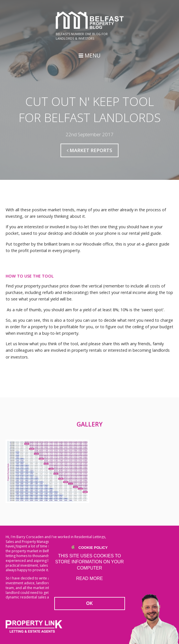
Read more (89, 578)
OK (89, 603)
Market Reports (89, 150)
